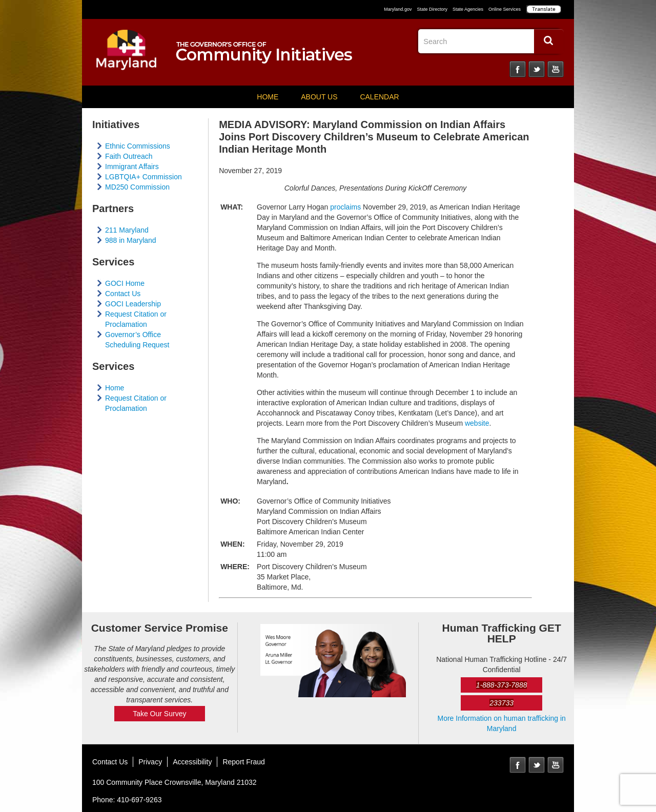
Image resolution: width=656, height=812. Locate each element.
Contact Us (123, 294)
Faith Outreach (129, 156)
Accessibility (192, 762)
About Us (319, 97)
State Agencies (468, 9)
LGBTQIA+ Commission (143, 177)
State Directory (432, 9)
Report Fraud (243, 762)
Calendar (379, 97)
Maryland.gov (398, 9)
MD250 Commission (137, 187)
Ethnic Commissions (138, 146)
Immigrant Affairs (132, 166)
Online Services (505, 9)
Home (268, 97)
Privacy (150, 762)
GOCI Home (125, 283)
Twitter (537, 69)
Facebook (518, 69)
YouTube (556, 69)
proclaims (345, 207)
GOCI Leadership (133, 304)
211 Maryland (127, 230)
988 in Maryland (131, 240)
